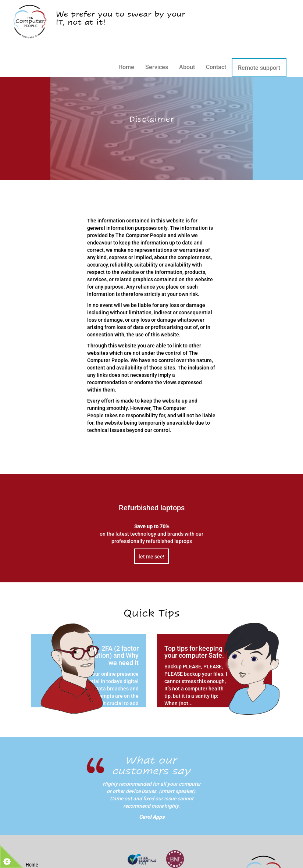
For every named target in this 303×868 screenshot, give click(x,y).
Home (126, 67)
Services (157, 67)
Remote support (259, 68)
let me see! (151, 557)
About (187, 67)
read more (122, 726)
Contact (216, 67)
